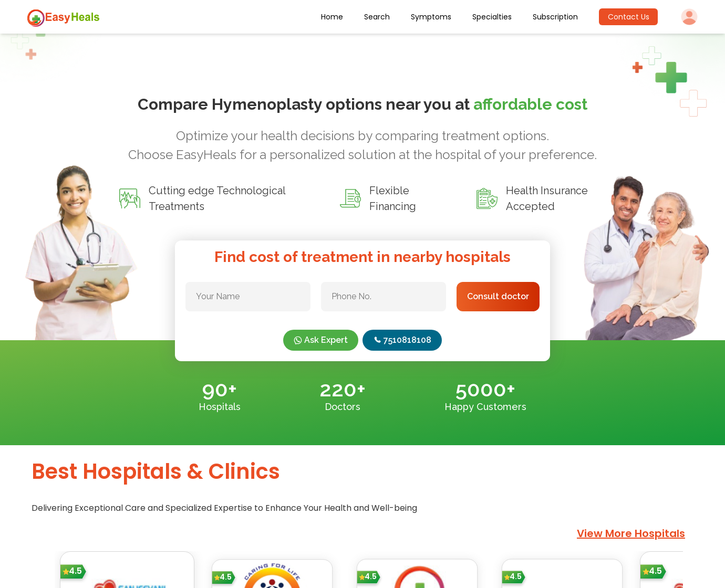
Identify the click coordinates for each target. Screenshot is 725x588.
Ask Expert (321, 340)
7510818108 (402, 340)
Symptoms (431, 17)
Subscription (555, 17)
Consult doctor (498, 296)
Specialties (492, 17)
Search (377, 17)
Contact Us (629, 17)
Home (332, 17)
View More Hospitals (631, 533)
